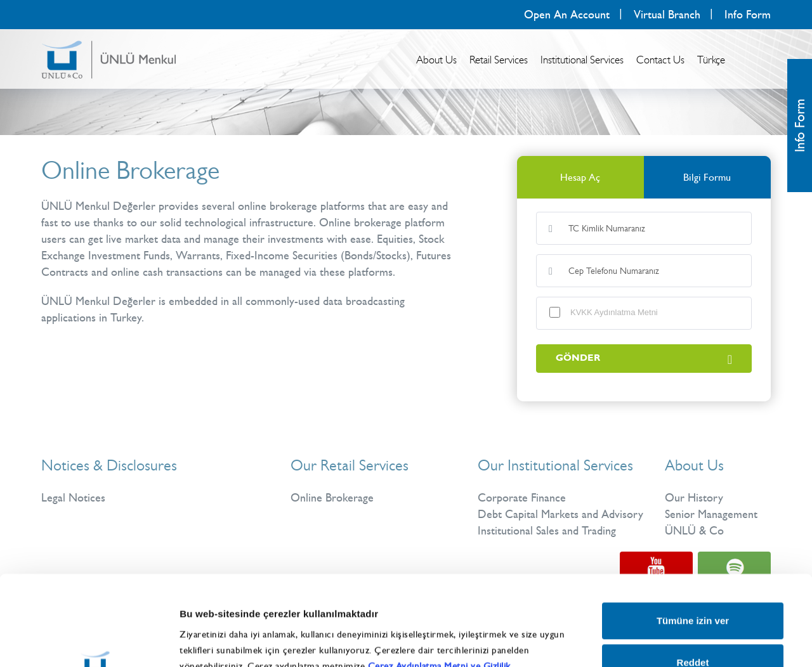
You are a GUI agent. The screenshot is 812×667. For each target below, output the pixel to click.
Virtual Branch (667, 15)
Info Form (748, 15)
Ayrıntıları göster (668, 629)
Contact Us (660, 60)
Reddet (693, 572)
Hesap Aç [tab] (580, 177)
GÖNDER (644, 359)
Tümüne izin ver (693, 531)
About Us (436, 60)
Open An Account (567, 15)
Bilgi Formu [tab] (707, 177)
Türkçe (711, 60)
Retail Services (499, 60)
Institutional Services (582, 60)
